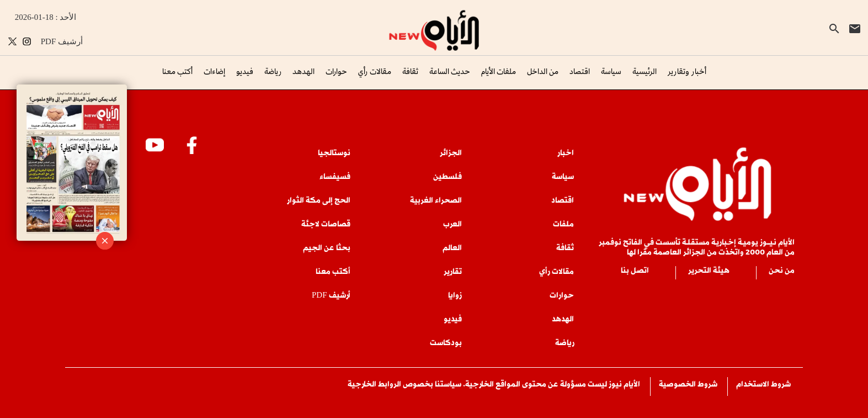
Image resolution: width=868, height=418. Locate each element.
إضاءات (214, 71)
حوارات (336, 71)
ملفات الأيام (499, 71)
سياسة (611, 71)
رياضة (273, 71)
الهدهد (303, 71)
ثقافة (410, 71)
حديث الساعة (450, 71)
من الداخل (543, 71)
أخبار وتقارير (687, 71)
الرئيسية (645, 71)
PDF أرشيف (62, 41)
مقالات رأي (375, 71)
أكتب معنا (177, 71)
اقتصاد (580, 71)
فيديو (245, 71)
